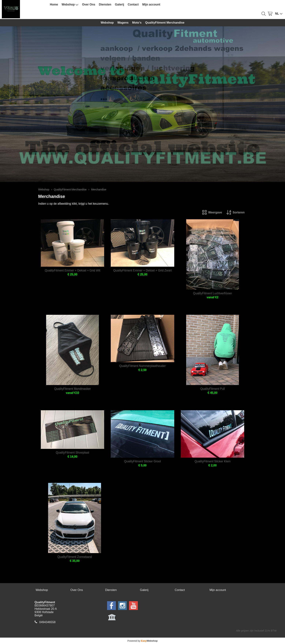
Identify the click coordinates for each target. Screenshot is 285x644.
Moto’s (137, 23)
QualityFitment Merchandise (165, 23)
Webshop (70, 5)
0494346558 (47, 622)
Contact (133, 4)
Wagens (123, 23)
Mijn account (151, 4)
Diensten (105, 4)
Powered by (142, 641)
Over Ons (89, 4)
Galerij (120, 4)
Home (54, 4)
